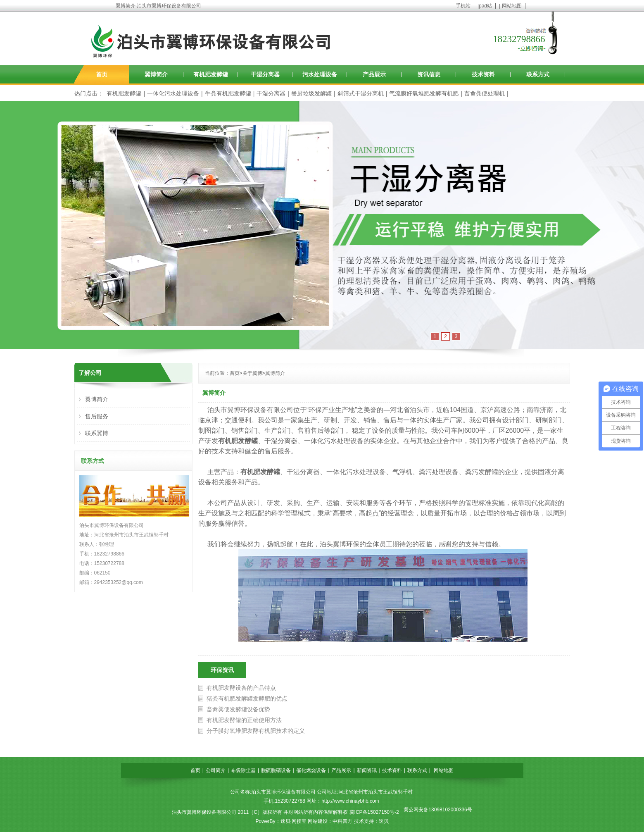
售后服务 (97, 416)
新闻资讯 (367, 770)
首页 (102, 74)
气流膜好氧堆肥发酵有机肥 (424, 93)
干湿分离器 (265, 74)
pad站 (485, 6)
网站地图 (512, 6)
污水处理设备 (320, 74)
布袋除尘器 (243, 770)
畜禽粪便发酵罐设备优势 (238, 709)
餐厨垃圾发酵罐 (311, 93)
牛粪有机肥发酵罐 (228, 93)
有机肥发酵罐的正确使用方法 (244, 720)
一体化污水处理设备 (173, 93)
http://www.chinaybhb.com (350, 801)
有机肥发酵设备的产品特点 (241, 688)
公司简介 (216, 770)
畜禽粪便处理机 (485, 93)
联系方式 (538, 74)
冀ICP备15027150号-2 (374, 812)
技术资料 (483, 74)
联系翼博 (97, 433)
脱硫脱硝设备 (276, 770)
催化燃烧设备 (311, 770)
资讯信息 (429, 74)
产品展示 (374, 74)
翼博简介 (156, 74)
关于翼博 (252, 373)
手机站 (463, 6)
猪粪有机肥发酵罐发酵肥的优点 (247, 698)
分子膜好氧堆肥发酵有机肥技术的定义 (256, 731)
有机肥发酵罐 (211, 74)
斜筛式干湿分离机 (361, 93)
